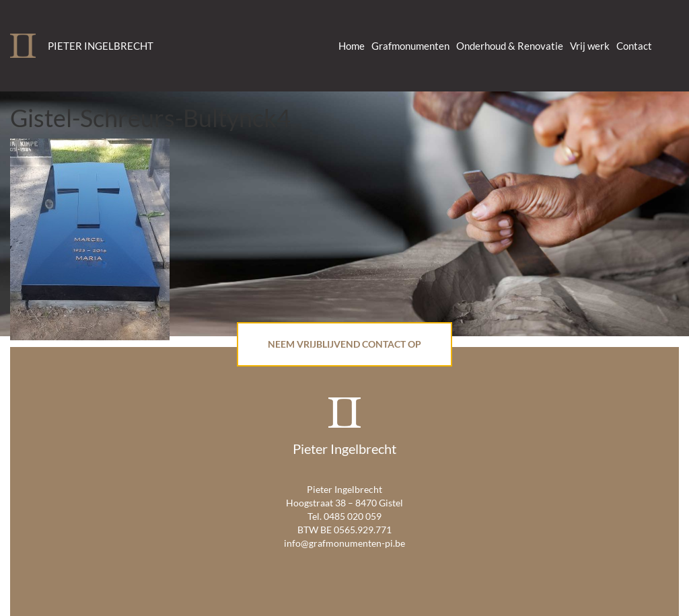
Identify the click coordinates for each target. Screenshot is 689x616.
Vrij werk (590, 46)
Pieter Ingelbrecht (101, 46)
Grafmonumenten (410, 46)
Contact (634, 46)
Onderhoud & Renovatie (510, 46)
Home (352, 46)
